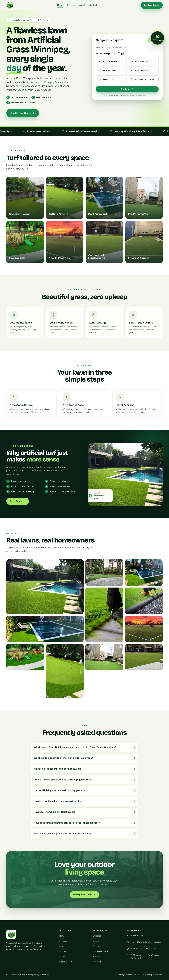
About (82, 5)
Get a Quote (18, 501)
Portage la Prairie (100, 951)
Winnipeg (97, 936)
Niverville (97, 962)
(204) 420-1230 (137, 935)
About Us (63, 951)
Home (60, 5)
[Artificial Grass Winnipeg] (10, 5)
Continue (127, 89)
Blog (61, 946)
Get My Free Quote (23, 113)
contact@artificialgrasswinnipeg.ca (146, 942)
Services (71, 5)
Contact (93, 5)
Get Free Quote (152, 5)
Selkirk (96, 941)
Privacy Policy (66, 962)
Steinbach (97, 946)
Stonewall (97, 957)
